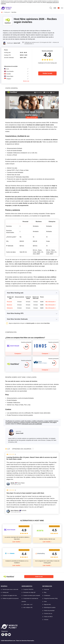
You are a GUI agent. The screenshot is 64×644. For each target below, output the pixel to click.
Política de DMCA (48, 617)
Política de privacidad (49, 611)
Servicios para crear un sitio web (10, 589)
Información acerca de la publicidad (32, 424)
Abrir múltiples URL (28, 607)
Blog (45, 592)
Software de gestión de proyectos (11, 598)
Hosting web (5, 592)
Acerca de (47, 589)
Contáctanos (47, 595)
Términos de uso (48, 614)
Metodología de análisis (50, 607)
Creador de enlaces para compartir (32, 595)
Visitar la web (47, 73)
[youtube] (9, 635)
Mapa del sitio (47, 604)
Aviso (45, 602)
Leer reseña (16, 542)
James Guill (17, 43)
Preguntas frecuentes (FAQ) (51, 598)
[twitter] (6, 635)
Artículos (46, 620)
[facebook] (3, 635)
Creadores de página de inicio (10, 595)
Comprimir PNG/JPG (28, 589)
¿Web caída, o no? (28, 604)
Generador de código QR (29, 592)
